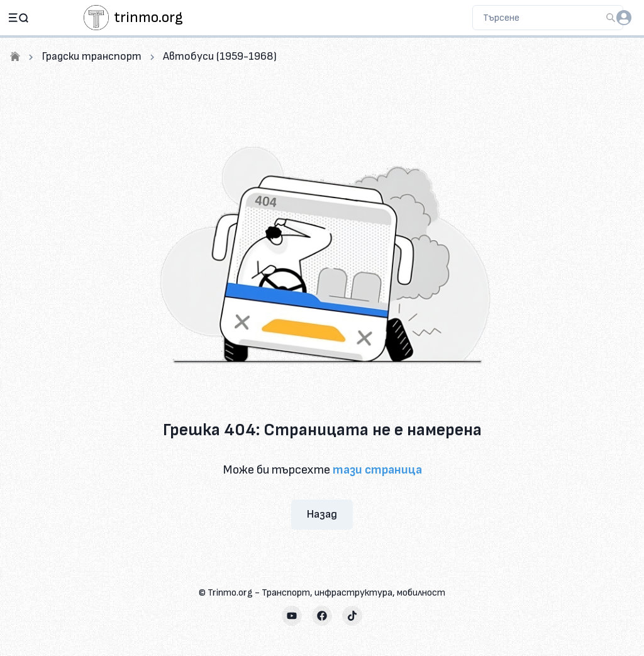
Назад (322, 514)
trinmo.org (148, 17)
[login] (624, 18)
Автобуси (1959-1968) (220, 56)
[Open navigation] (18, 18)
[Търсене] (611, 18)
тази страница (377, 470)
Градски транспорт (92, 56)
